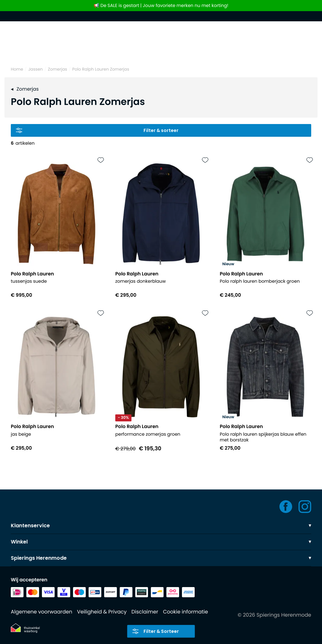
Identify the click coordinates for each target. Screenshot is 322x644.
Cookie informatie (185, 612)
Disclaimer (145, 612)
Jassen (36, 69)
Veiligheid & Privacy (102, 612)
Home (17, 69)
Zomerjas (57, 69)
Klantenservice (161, 526)
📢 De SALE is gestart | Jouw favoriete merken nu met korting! (161, 6)
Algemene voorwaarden (41, 612)
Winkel (161, 542)
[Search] (161, 50)
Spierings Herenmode (161, 558)
